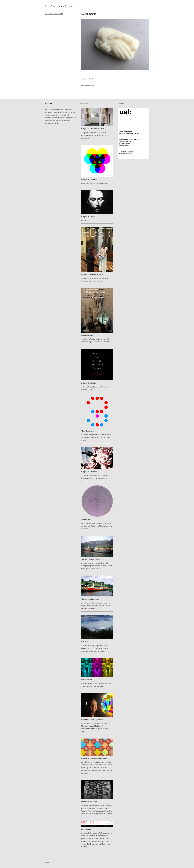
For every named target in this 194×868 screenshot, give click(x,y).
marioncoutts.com (88, 85)
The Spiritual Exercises (54, 14)
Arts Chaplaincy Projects (60, 6)
